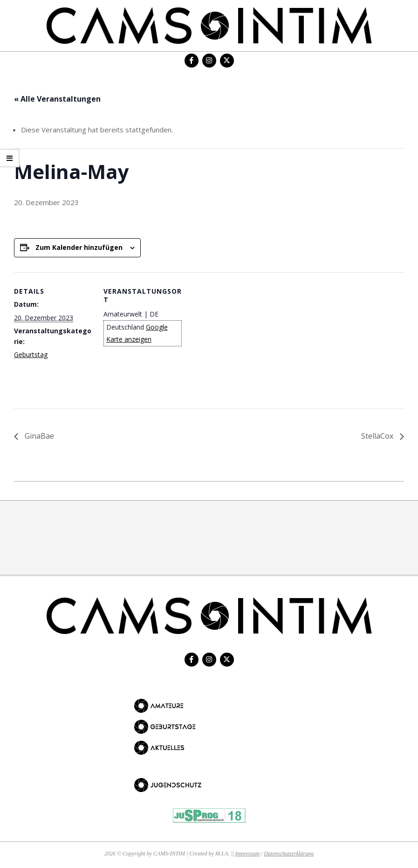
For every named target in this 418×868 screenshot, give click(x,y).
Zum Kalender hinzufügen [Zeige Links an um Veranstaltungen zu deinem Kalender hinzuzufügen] (79, 247)
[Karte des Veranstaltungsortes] (242, 337)
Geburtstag (31, 355)
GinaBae (38, 436)
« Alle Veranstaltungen (57, 99)
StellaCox (378, 436)
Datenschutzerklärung (289, 854)
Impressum (247, 854)
